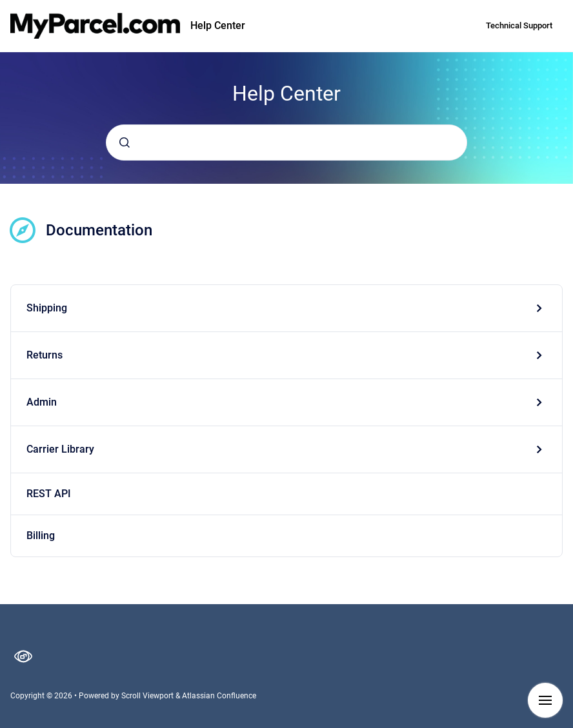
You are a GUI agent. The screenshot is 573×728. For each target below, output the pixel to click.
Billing (41, 536)
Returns (45, 355)
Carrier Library (60, 449)
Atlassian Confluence (219, 696)
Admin (42, 402)
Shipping (47, 308)
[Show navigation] (545, 700)
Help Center (218, 25)
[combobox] (286, 143)
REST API (49, 494)
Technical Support (519, 25)
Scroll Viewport (148, 696)
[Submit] (125, 143)
